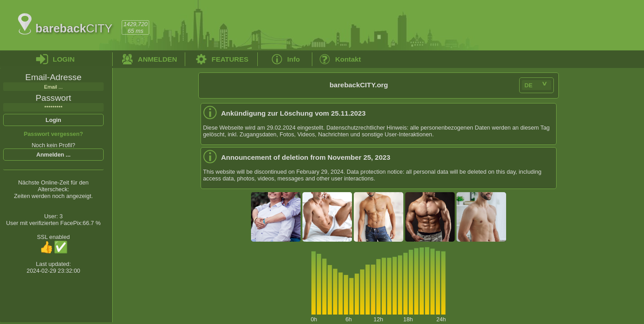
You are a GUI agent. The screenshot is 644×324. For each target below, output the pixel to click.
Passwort (53, 98)
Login (53, 120)
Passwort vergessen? (54, 134)
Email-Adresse (53, 77)
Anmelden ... (53, 155)
